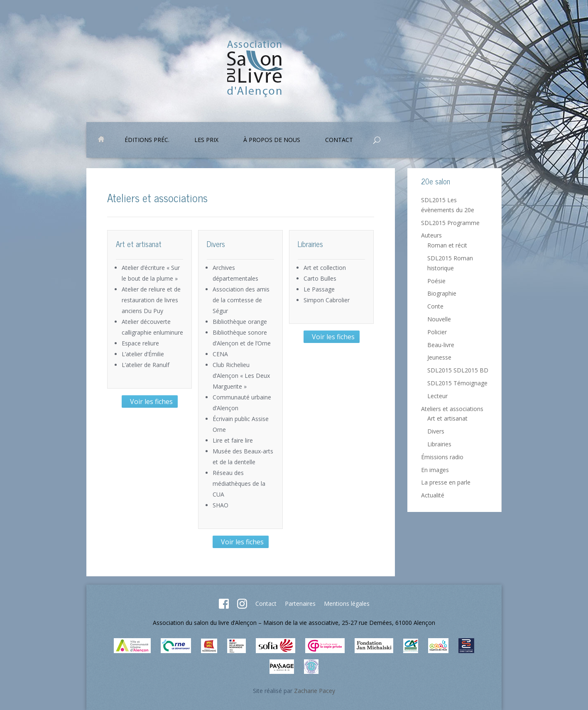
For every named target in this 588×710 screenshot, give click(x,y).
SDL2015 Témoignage (457, 383)
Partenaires (300, 603)
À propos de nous (272, 140)
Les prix (206, 140)
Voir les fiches (150, 402)
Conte (435, 306)
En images (435, 470)
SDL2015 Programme (450, 223)
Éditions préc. (147, 140)
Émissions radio (442, 457)
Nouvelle (439, 319)
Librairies (439, 444)
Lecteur (437, 396)
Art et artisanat (447, 418)
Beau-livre (441, 345)
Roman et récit (447, 245)
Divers (436, 431)
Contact (339, 140)
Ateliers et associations (452, 409)
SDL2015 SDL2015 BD (458, 370)
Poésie (436, 281)
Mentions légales (347, 603)
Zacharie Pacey (315, 691)
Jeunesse (439, 357)
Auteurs (431, 235)
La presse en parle (446, 482)
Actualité (433, 495)
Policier (437, 332)
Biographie (442, 293)
